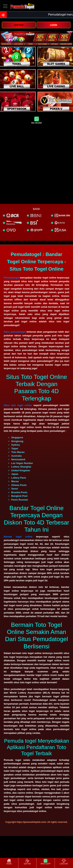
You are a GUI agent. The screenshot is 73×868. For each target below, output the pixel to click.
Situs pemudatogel (15, 332)
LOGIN (54, 25)
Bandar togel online (18, 537)
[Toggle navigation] (5, 6)
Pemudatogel (11, 278)
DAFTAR (19, 25)
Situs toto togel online (18, 405)
